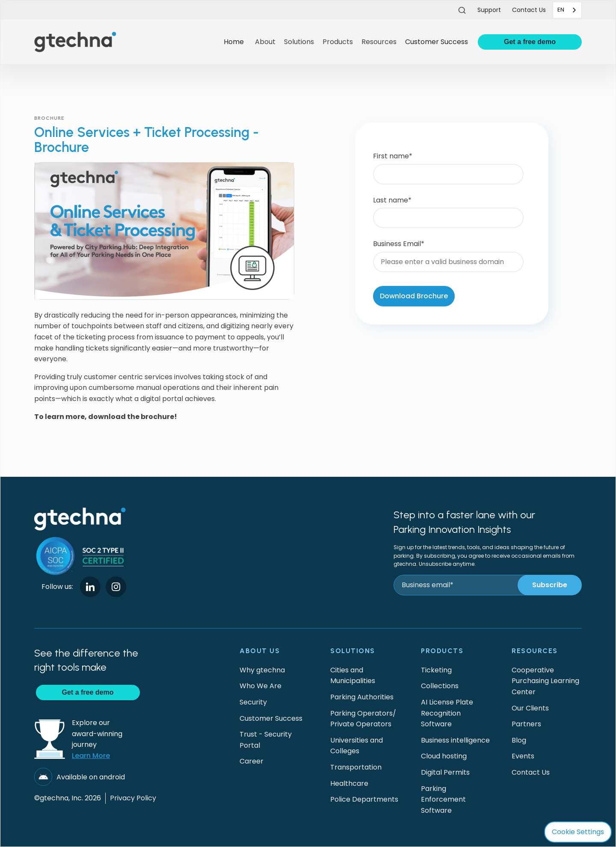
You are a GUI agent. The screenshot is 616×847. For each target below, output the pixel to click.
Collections (440, 686)
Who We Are (261, 686)
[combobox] (567, 10)
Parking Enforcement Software (443, 799)
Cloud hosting (444, 756)
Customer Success (437, 42)
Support (489, 10)
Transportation (356, 767)
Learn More (91, 756)
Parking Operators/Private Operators (363, 719)
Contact (529, 10)
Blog (519, 740)
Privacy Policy (133, 798)
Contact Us (531, 772)
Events (523, 756)
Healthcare (349, 783)
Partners (526, 724)
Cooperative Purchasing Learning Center (545, 681)
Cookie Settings (578, 832)
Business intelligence (455, 740)
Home (234, 42)
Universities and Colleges (357, 746)
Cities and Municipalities (353, 676)
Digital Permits (445, 772)
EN (561, 10)
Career (252, 761)
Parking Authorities (362, 697)
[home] (126, 42)
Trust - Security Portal (266, 740)
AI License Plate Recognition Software (447, 713)
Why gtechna (262, 670)
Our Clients (530, 708)
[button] (265, 42)
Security (253, 702)
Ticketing (436, 670)
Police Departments (364, 799)
